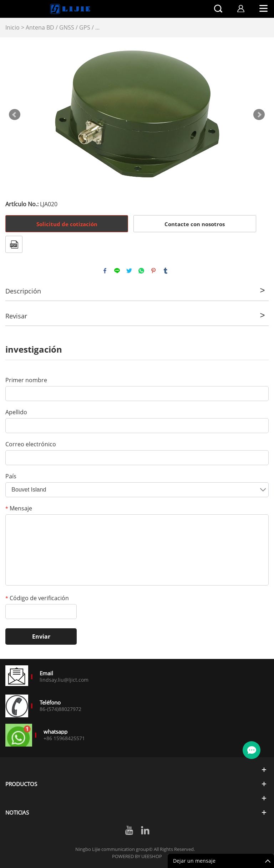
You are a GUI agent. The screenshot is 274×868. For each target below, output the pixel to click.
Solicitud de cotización (67, 224)
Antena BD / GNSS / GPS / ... (63, 27)
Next (259, 115)
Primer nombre (26, 380)
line (117, 271)
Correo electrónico (31, 444)
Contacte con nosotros (195, 224)
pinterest (153, 271)
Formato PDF (14, 244)
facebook (105, 271)
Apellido (16, 412)
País (11, 476)
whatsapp (141, 271)
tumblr (166, 271)
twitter (129, 271)
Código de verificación (37, 598)
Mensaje (19, 508)
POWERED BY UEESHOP (137, 856)
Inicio (12, 27)
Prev (15, 115)
